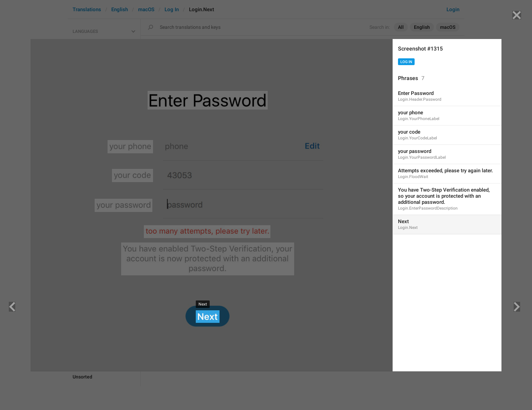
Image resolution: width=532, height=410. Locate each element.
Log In (406, 62)
